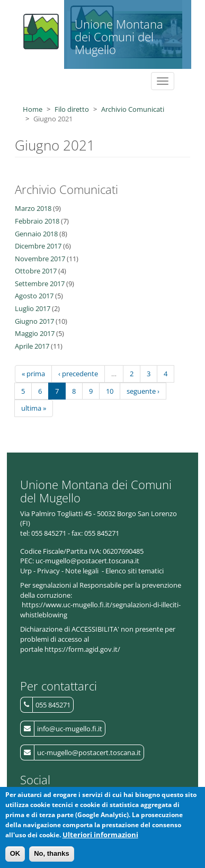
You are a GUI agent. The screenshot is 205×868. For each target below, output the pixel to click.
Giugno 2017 (34, 321)
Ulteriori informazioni (100, 838)
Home (33, 109)
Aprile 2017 (32, 346)
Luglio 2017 (33, 308)
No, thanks (51, 858)
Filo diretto (72, 109)
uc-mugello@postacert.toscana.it (89, 752)
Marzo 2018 (33, 208)
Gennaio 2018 (36, 234)
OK (15, 858)
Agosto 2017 (34, 296)
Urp (26, 571)
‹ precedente (78, 374)
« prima (33, 374)
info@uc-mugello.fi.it (70, 729)
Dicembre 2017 (38, 246)
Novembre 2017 (40, 259)
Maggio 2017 (35, 333)
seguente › (143, 391)
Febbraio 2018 (37, 221)
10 (110, 391)
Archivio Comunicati (133, 109)
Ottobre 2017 (36, 271)
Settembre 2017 (40, 284)
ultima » (34, 408)
